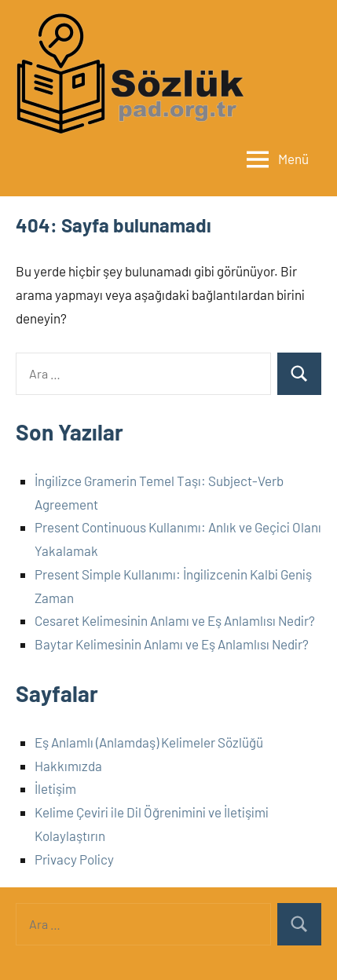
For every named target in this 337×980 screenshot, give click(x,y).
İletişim (55, 788)
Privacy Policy (74, 859)
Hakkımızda (68, 766)
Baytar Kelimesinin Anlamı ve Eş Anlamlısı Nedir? (172, 644)
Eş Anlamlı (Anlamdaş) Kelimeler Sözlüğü (149, 742)
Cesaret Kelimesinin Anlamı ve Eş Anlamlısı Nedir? (175, 620)
